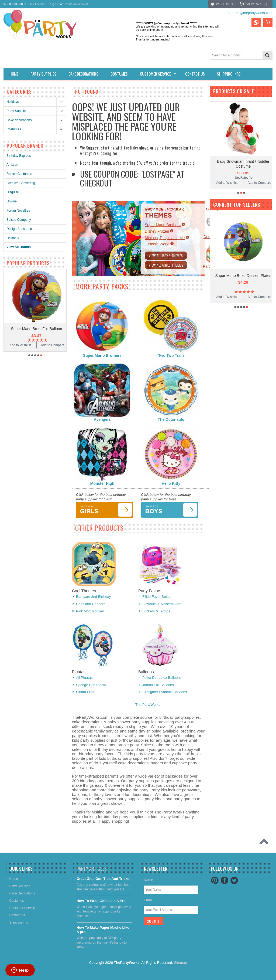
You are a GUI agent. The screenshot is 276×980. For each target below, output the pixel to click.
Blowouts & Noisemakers (162, 604)
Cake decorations (19, 120)
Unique (12, 201)
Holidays (13, 102)
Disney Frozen (157, 231)
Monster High (102, 483)
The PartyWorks (148, 705)
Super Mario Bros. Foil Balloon (60, 329)
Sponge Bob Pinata (91, 685)
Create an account (76, 4)
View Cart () (257, 4)
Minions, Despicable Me (165, 238)
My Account (38, 4)
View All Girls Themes (166, 265)
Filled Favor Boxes (157, 597)
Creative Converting (21, 183)
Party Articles (92, 869)
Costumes (14, 129)
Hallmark (13, 238)
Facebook (225, 880)
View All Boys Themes (166, 256)
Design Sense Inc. (20, 229)
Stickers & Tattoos (156, 611)
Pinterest (215, 880)
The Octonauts (171, 419)
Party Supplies (17, 111)
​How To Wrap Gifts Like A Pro (101, 901)
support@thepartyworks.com (250, 13)
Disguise (13, 192)
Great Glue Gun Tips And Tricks (103, 879)
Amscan (12, 165)
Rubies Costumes (19, 174)
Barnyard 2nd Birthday (93, 597)
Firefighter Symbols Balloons (165, 692)
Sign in (55, 4)
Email (148, 900)
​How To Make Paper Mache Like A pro (103, 930)
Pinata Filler (85, 692)
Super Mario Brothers (163, 225)
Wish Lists (224, 4)
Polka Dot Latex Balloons (162, 678)
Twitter (234, 880)
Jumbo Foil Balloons (158, 685)
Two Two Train (171, 355)
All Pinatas (84, 678)
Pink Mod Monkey (90, 611)
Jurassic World (157, 244)
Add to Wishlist (44, 345)
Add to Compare (222, 183)
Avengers (102, 419)
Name (148, 880)
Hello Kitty (171, 483)
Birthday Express (19, 156)
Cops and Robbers (91, 604)
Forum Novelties (18, 211)
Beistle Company (19, 220)
